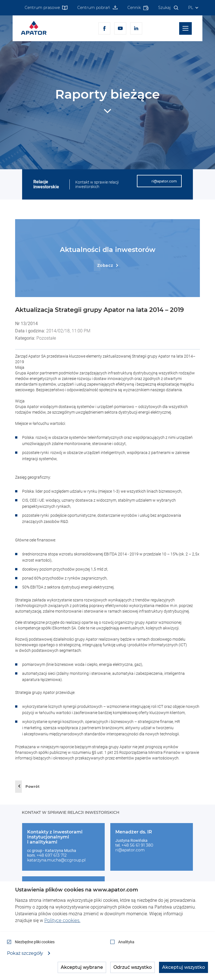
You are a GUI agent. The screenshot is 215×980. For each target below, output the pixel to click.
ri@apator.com (130, 850)
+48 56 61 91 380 (137, 845)
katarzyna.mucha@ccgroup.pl (56, 860)
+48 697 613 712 (52, 855)
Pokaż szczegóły (26, 953)
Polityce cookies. (62, 920)
